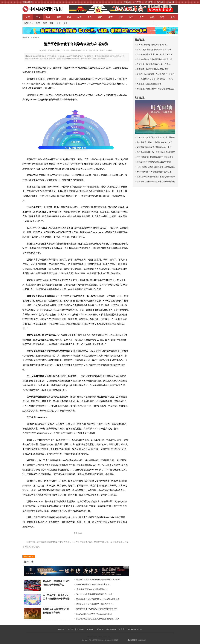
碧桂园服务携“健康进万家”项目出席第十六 (154, 54)
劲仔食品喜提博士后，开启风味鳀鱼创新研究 (156, 152)
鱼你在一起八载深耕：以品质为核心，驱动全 (156, 74)
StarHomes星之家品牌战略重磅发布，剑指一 (95, 594)
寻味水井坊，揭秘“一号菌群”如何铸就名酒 (154, 142)
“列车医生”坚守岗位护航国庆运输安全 (92, 589)
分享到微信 (29, 557)
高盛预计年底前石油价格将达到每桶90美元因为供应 (98, 580)
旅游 (172, 17)
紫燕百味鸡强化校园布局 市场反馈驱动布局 (155, 157)
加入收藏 (171, 2)
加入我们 (71, 629)
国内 (38, 17)
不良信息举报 (111, 629)
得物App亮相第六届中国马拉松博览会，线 (155, 59)
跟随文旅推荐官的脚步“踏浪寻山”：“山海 (154, 50)
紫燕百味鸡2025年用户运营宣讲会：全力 (154, 147)
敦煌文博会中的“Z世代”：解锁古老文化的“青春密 (97, 609)
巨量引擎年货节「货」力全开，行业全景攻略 (156, 137)
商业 (69, 17)
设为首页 (149, 2)
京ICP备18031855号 (135, 629)
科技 (100, 17)
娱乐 (121, 17)
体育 (110, 17)
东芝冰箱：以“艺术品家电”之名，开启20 (154, 64)
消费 (59, 17)
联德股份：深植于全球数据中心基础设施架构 (156, 182)
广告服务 (80, 629)
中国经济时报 (27, 2)
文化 (90, 17)
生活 (79, 17)
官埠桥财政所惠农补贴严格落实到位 (152, 45)
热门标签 (100, 629)
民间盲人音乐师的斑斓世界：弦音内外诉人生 (95, 604)
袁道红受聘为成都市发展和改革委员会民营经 (156, 177)
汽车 (131, 17)
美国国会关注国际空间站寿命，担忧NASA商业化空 (98, 599)
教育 (162, 17)
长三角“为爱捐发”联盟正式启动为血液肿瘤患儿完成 (98, 619)
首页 (28, 17)
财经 (48, 17)
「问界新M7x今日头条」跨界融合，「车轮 (155, 79)
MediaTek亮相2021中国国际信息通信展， (94, 584)
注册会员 (127, 2)
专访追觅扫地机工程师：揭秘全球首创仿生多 (156, 89)
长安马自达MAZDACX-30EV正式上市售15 (94, 614)
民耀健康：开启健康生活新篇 (149, 84)
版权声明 (61, 629)
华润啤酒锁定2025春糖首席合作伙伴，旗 (154, 172)
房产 (141, 17)
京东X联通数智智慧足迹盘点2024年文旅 (154, 162)
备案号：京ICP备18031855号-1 (99, 636)
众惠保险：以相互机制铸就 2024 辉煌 (153, 69)
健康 (152, 17)
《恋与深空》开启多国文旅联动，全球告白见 (156, 167)
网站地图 (160, 2)
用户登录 (138, 2)
